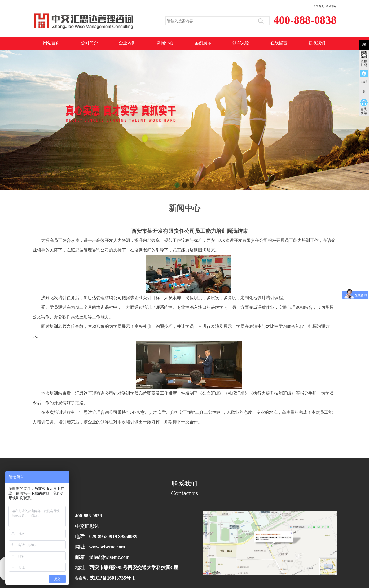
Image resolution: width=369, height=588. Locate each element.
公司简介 (89, 43)
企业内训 (127, 43)
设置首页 (319, 6)
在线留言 (279, 43)
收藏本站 (331, 6)
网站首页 (51, 43)
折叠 (364, 45)
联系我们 (317, 43)
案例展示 (203, 43)
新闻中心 (165, 43)
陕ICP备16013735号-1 (112, 578)
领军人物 (241, 43)
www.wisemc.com (107, 547)
